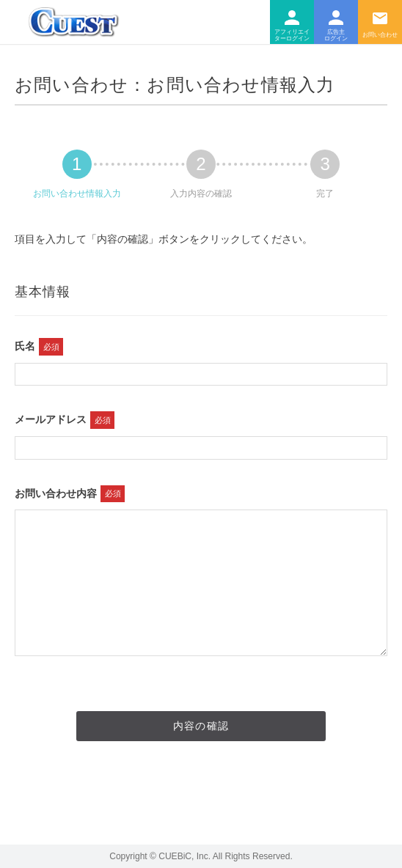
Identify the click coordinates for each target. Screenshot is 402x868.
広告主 (336, 22)
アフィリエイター (292, 22)
